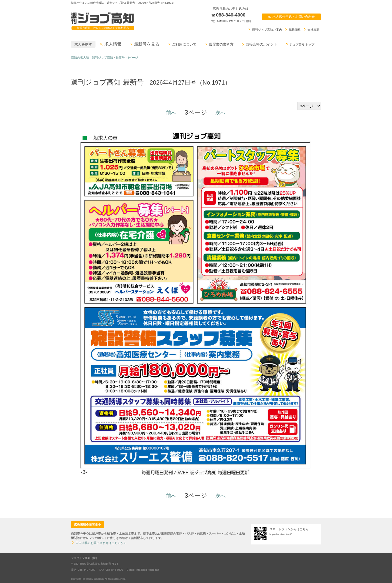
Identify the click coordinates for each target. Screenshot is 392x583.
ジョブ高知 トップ (300, 44)
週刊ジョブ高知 (102, 19)
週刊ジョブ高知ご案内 (265, 29)
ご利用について (182, 44)
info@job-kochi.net (148, 570)
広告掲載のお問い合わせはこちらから (99, 543)
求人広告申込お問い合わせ (291, 17)
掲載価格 (292, 29)
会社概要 (311, 29)
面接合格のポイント (259, 44)
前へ (171, 113)
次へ (221, 113)
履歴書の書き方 (219, 44)
